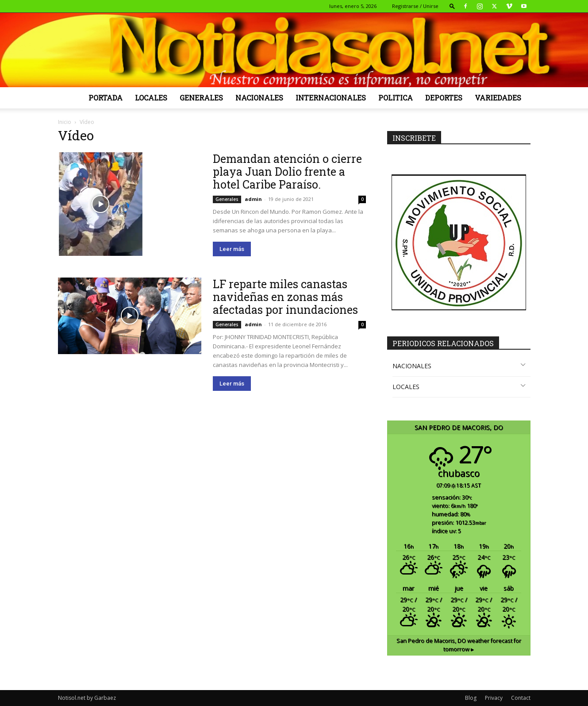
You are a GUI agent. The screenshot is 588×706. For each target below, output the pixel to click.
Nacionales (259, 98)
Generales (201, 98)
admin (253, 199)
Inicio (65, 122)
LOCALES (406, 387)
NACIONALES (412, 366)
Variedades (498, 98)
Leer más (232, 249)
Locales (151, 98)
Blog (471, 698)
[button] (452, 6)
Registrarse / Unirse (415, 6)
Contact (521, 698)
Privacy (494, 698)
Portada (106, 98)
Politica (396, 98)
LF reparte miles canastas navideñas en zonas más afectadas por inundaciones (285, 297)
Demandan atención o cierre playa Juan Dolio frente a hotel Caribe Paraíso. (287, 172)
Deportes (444, 98)
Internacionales (331, 98)
